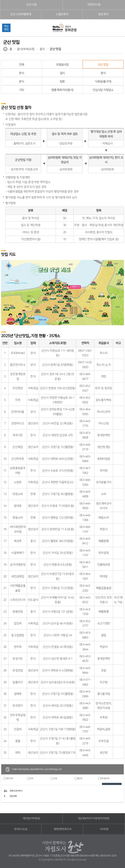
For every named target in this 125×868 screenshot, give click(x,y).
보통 (55, 778)
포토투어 (103, 14)
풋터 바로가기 (0, 0)
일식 (62, 73)
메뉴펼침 (6, 28)
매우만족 (10, 778)
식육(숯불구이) (103, 82)
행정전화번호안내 (62, 829)
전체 (22, 65)
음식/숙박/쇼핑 (26, 49)
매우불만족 (105, 778)
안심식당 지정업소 (103, 90)
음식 (42, 49)
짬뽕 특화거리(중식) (62, 90)
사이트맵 (104, 829)
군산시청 (31, 5)
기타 (22, 90)
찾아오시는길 (21, 829)
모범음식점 (62, 65)
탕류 (62, 82)
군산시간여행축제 (21, 14)
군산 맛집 (55, 49)
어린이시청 (94, 5)
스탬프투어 (62, 14)
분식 (22, 82)
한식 (22, 73)
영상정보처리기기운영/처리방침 (94, 818)
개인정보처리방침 (31, 818)
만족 (32, 778)
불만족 (80, 778)
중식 (103, 73)
